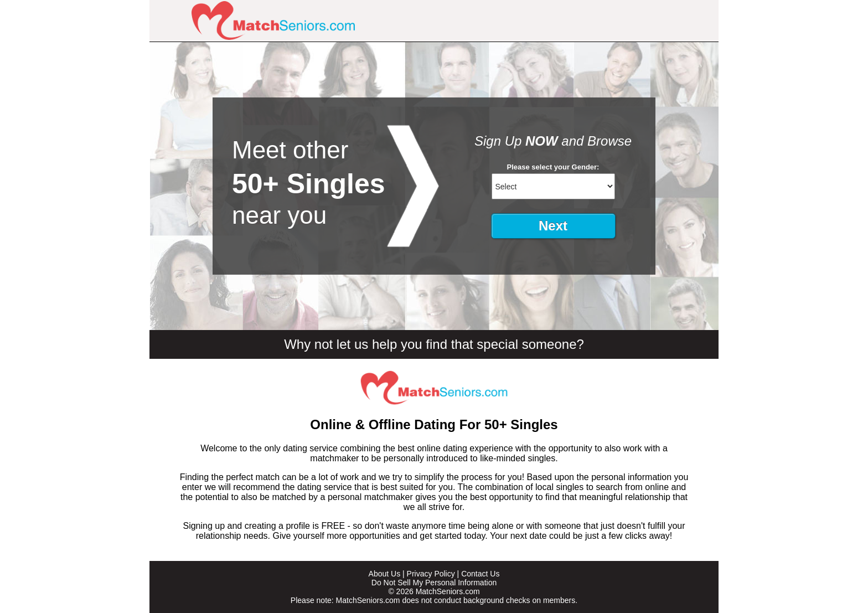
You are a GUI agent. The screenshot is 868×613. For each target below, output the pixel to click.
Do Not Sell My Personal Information (434, 583)
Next (553, 226)
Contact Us (480, 574)
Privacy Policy (431, 574)
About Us (385, 574)
